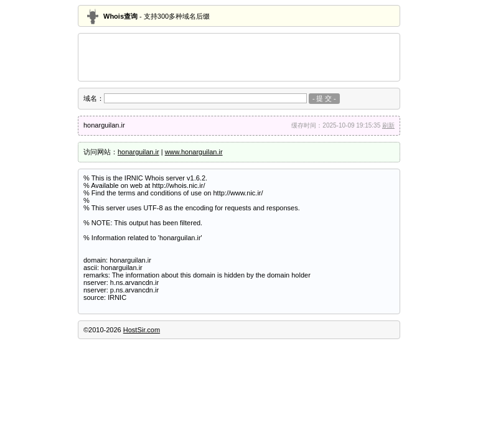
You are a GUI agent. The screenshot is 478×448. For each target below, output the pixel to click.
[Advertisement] (239, 57)
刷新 (388, 125)
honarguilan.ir (138, 152)
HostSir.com (142, 330)
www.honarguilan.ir (194, 152)
